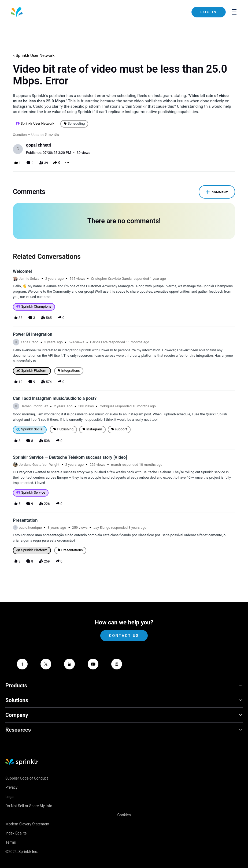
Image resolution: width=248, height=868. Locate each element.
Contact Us (124, 626)
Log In (209, 12)
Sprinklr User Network (35, 55)
